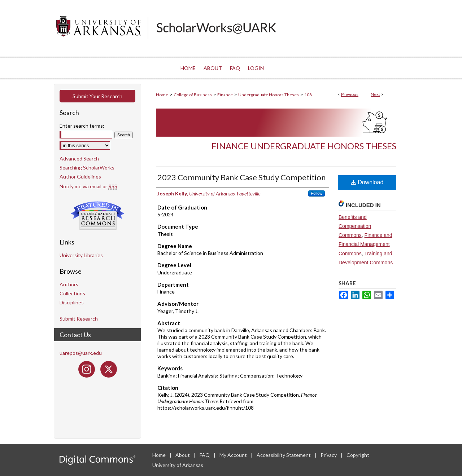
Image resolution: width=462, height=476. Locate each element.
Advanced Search (79, 158)
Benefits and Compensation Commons (355, 226)
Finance (225, 95)
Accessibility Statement (284, 455)
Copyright (358, 455)
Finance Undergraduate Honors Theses (304, 146)
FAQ (205, 455)
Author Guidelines (80, 177)
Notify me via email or (88, 186)
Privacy (329, 455)
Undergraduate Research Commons (97, 216)
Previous (350, 94)
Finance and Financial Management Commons (365, 244)
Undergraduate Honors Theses (269, 95)
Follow (317, 193)
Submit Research (79, 319)
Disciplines (72, 302)
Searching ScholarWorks (87, 168)
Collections (72, 293)
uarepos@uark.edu (81, 353)
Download (367, 182)
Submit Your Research (97, 96)
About (183, 455)
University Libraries (81, 255)
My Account (234, 455)
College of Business (193, 95)
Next (375, 94)
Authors (69, 284)
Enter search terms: (82, 126)
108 (308, 95)
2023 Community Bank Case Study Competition (241, 177)
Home (162, 95)
